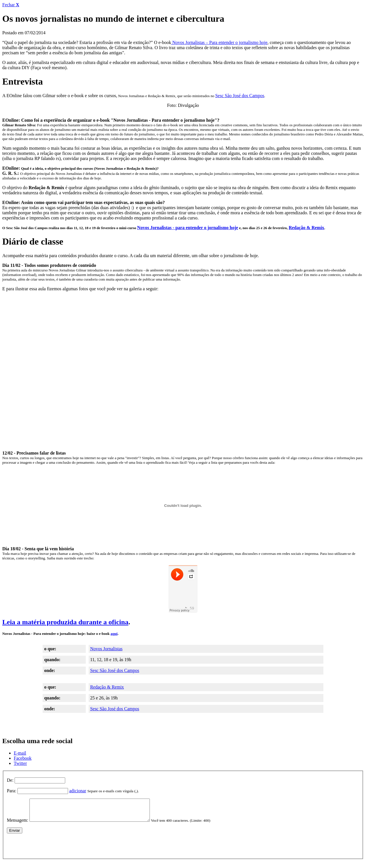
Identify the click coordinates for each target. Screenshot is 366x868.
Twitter (20, 763)
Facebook (23, 758)
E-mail (20, 753)
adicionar (78, 791)
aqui (114, 634)
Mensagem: (18, 824)
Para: (12, 791)
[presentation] (50, 849)
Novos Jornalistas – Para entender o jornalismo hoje (219, 42)
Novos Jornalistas (106, 649)
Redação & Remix (306, 228)
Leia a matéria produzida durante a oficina (65, 622)
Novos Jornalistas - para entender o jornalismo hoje (188, 228)
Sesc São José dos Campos (240, 96)
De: (10, 780)
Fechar (11, 5)
